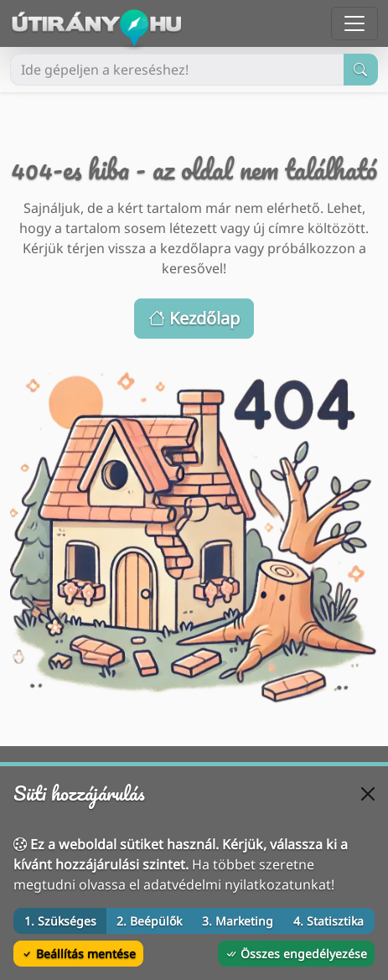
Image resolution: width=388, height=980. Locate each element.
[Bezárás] (368, 794)
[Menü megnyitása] (354, 23)
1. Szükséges (60, 921)
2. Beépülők (149, 921)
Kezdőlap (194, 318)
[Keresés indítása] (361, 70)
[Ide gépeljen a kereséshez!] (177, 70)
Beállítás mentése (78, 954)
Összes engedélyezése (296, 954)
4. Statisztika (329, 921)
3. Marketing (238, 921)
